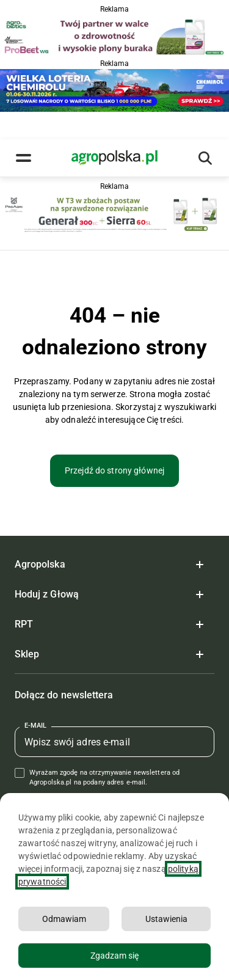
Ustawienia (166, 919)
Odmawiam (64, 919)
